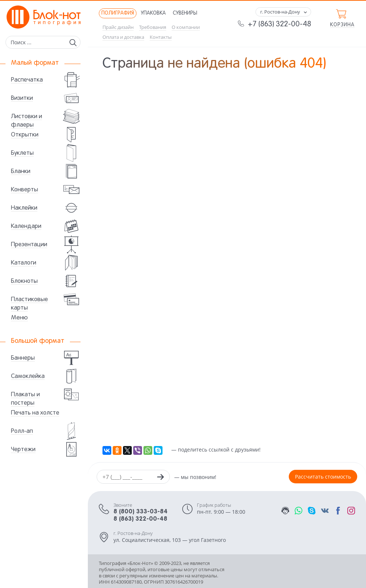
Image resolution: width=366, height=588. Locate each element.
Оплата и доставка (123, 37)
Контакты (161, 37)
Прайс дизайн (118, 27)
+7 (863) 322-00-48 (279, 25)
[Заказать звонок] (160, 478)
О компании (186, 27)
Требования (153, 27)
